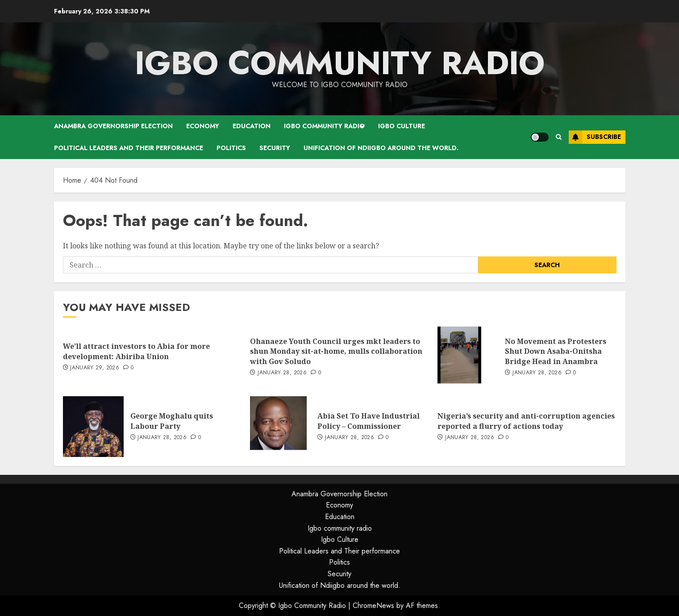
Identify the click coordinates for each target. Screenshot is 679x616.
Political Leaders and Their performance (129, 148)
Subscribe (595, 137)
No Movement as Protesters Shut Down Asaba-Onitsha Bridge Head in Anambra (556, 351)
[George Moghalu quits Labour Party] (93, 427)
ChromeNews (373, 606)
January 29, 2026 (95, 368)
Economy (203, 126)
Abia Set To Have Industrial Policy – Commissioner (369, 421)
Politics (231, 148)
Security (275, 148)
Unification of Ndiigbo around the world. (381, 148)
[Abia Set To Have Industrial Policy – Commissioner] (280, 427)
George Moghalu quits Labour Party (172, 421)
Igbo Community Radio (340, 63)
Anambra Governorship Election (113, 126)
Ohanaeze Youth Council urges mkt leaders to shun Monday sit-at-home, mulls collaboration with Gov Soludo (336, 351)
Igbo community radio (324, 126)
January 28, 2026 (282, 373)
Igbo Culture (402, 126)
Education (252, 126)
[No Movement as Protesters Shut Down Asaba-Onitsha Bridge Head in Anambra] (468, 357)
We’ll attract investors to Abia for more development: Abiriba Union (136, 351)
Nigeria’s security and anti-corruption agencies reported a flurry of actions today (526, 421)
